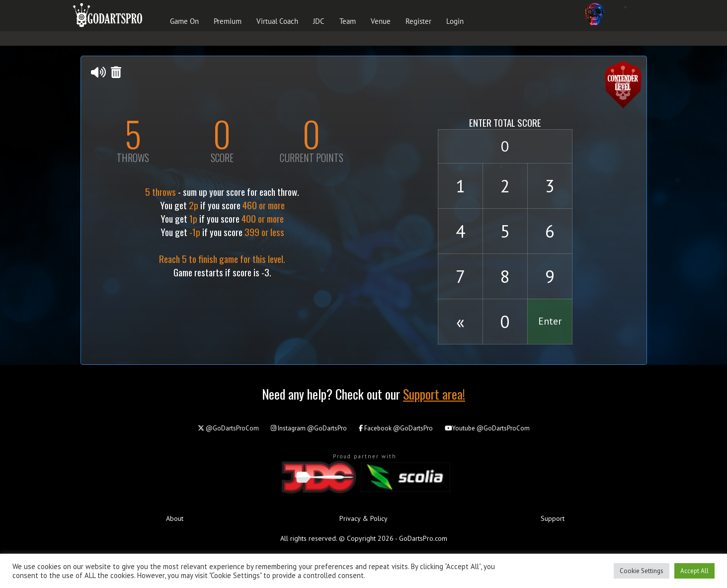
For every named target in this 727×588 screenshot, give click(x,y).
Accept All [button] (694, 571)
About (175, 518)
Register (418, 21)
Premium (228, 21)
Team (348, 21)
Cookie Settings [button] (642, 571)
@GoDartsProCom (228, 428)
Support (553, 518)
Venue (381, 21)
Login (455, 21)
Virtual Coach (277, 21)
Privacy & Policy (363, 518)
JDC (319, 21)
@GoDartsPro (309, 428)
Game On (184, 21)
